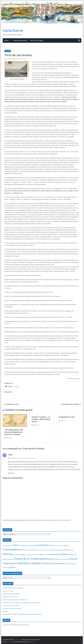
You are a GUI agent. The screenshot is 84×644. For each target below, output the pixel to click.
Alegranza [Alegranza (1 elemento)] (10, 546)
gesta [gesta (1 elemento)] (62, 550)
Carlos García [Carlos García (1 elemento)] (59, 546)
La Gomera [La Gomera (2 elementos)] (34, 555)
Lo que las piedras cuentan (11, 606)
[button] (9, 41)
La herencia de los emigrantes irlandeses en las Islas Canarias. (21, 603)
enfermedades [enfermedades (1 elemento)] (51, 550)
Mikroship (6, 611)
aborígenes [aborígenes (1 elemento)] (5, 546)
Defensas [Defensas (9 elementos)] (22, 550)
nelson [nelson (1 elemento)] (75, 555)
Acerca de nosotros (20, 41)
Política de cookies (37, 41)
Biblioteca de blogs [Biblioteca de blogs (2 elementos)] (27, 545)
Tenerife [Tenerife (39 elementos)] (73, 559)
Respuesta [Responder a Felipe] (11, 473)
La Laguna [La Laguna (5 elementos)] (40, 554)
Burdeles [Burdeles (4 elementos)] (35, 545)
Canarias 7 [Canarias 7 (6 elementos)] (52, 545)
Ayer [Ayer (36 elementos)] (15, 545)
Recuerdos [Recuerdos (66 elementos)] (42, 559)
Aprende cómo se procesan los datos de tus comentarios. (52, 520)
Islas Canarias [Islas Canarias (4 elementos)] (16, 554)
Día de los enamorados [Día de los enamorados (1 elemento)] (42, 550)
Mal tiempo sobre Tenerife (71, 404)
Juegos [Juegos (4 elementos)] (23, 554)
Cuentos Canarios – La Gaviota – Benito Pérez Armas (41, 419)
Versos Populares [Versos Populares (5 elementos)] (70, 564)
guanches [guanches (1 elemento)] (71, 550)
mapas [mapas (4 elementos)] (71, 554)
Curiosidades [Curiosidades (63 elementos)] (10, 549)
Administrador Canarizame (20, 59)
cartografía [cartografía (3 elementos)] (65, 545)
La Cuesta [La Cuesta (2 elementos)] (28, 555)
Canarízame (13, 30)
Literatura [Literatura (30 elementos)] (64, 554)
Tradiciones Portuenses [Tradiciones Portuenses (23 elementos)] (52, 563)
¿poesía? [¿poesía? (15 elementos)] (12, 567)
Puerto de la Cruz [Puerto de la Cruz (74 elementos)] (25, 559)
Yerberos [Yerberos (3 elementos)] (5, 567)
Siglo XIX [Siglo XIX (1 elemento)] (60, 559)
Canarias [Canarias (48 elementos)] (43, 545)
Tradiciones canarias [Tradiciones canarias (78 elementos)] (28, 563)
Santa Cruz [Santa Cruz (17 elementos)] (53, 559)
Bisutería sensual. (8, 591)
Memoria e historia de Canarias (12, 609)
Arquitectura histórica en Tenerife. (13, 588)
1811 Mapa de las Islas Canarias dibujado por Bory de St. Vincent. (14, 432)
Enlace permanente (30, 458)
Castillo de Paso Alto (11, 404)
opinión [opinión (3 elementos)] (5, 559)
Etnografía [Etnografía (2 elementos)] (58, 550)
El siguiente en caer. (67, 417)
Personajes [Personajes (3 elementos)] (11, 559)
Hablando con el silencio (10, 597)
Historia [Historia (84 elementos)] (7, 554)
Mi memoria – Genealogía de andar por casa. (16, 625)
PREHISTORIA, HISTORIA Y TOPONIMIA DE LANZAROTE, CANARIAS (22, 614)
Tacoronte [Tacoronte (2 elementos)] (65, 559)
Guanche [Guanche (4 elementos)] (66, 550)
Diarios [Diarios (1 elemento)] (28, 550)
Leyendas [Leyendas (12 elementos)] (54, 554)
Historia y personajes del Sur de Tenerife (15, 600)
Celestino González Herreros (11, 594)
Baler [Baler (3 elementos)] (20, 545)
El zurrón (8, 51)
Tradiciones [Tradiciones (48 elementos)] (9, 563)
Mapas (6, 41)
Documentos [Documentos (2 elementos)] (33, 550)
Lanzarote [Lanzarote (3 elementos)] (47, 554)
